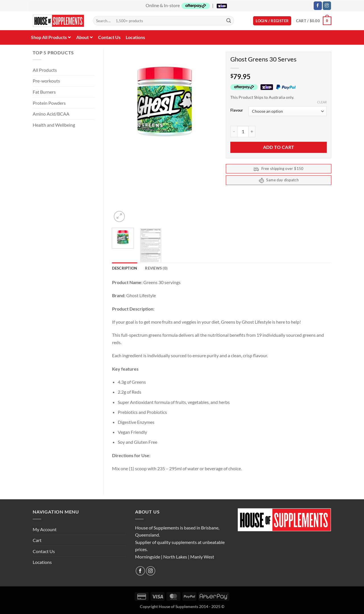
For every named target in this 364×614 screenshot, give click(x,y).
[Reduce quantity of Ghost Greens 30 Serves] (234, 132)
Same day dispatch (279, 180)
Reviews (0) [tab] (156, 268)
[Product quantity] (243, 132)
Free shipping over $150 (278, 169)
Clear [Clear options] (322, 102)
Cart (37, 540)
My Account (45, 529)
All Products (45, 70)
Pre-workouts (46, 81)
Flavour (237, 110)
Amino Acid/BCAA (51, 114)
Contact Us (44, 551)
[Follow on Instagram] (327, 6)
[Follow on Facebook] (318, 6)
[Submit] (229, 21)
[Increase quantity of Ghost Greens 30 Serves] (252, 132)
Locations (42, 562)
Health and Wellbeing (54, 125)
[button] (272, 21)
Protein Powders (49, 103)
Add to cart (279, 147)
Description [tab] (125, 268)
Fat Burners (44, 92)
